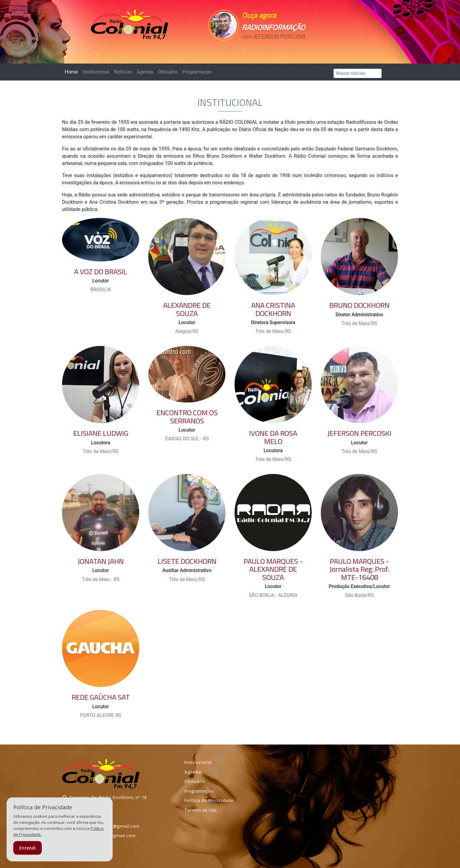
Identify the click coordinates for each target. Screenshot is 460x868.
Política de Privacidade (209, 800)
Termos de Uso (200, 810)
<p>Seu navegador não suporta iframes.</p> (272, 48)
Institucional (96, 72)
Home (72, 72)
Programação (197, 72)
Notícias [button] (123, 72)
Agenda (145, 72)
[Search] (358, 73)
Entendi (28, 848)
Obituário (168, 72)
